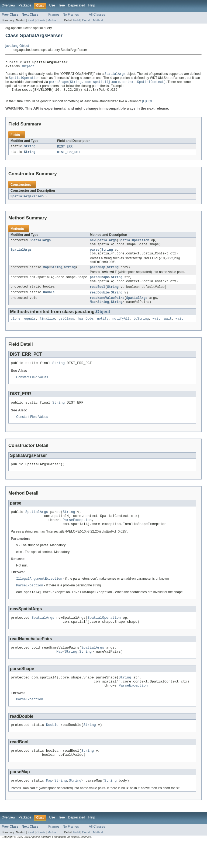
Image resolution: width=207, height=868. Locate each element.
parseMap (97, 274)
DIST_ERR (65, 151)
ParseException (77, 534)
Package (25, 5)
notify (103, 328)
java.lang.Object (17, 46)
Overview (8, 5)
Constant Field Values (32, 388)
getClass (66, 328)
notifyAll (121, 328)
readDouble (99, 301)
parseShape (99, 285)
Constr (41, 20)
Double (49, 301)
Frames (54, 15)
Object (28, 68)
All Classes (97, 15)
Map (46, 274)
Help (92, 5)
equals (30, 328)
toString (141, 328)
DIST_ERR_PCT (69, 157)
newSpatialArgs (103, 246)
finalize (47, 328)
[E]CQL (147, 105)
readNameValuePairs (107, 307)
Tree (62, 5)
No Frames (71, 15)
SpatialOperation (134, 246)
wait (156, 328)
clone (16, 328)
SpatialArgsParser (27, 201)
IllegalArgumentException (39, 595)
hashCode (86, 328)
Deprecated (77, 5)
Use (52, 5)
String (30, 151)
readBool (97, 295)
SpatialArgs (40, 246)
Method (52, 20)
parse (95, 256)
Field (31, 20)
